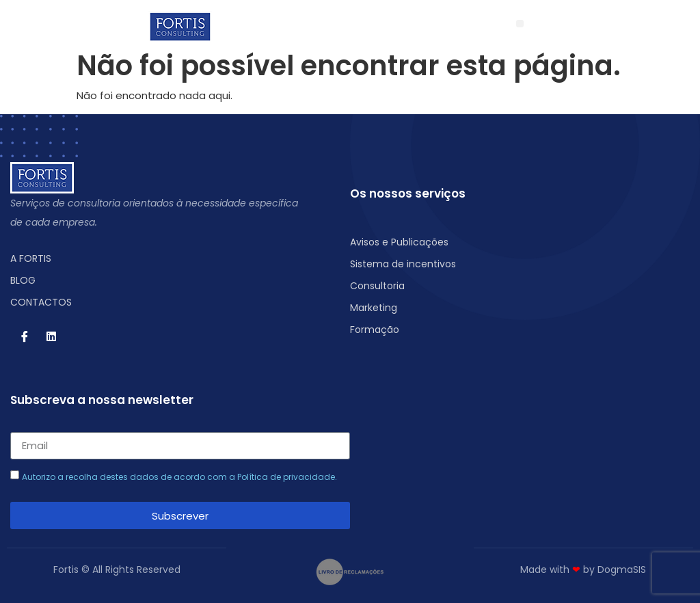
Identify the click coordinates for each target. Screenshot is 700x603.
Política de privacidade (286, 477)
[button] (520, 24)
